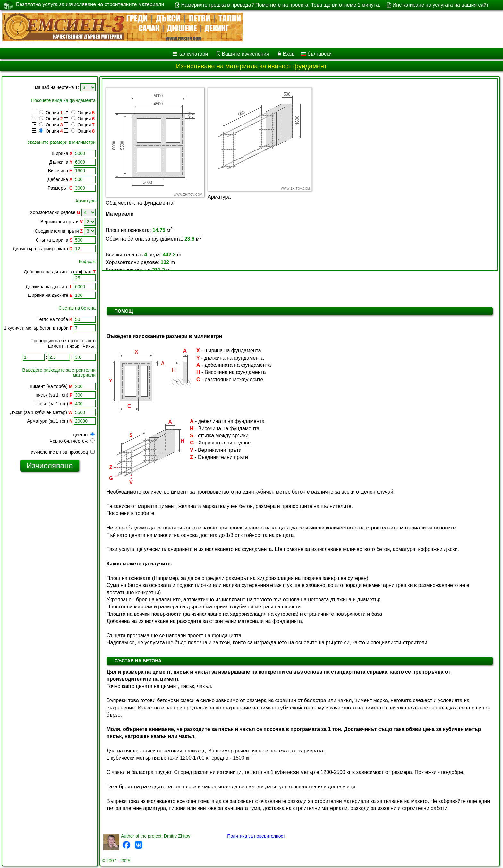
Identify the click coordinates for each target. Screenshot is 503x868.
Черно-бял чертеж (72, 441)
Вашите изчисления (245, 54)
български (316, 54)
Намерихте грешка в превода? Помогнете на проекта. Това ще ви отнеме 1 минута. (281, 5)
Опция (47, 113)
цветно (84, 435)
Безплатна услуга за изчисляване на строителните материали (90, 5)
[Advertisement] (50, 575)
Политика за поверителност (256, 836)
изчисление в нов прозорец (63, 452)
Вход (289, 54)
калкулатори (193, 54)
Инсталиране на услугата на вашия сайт (441, 5)
